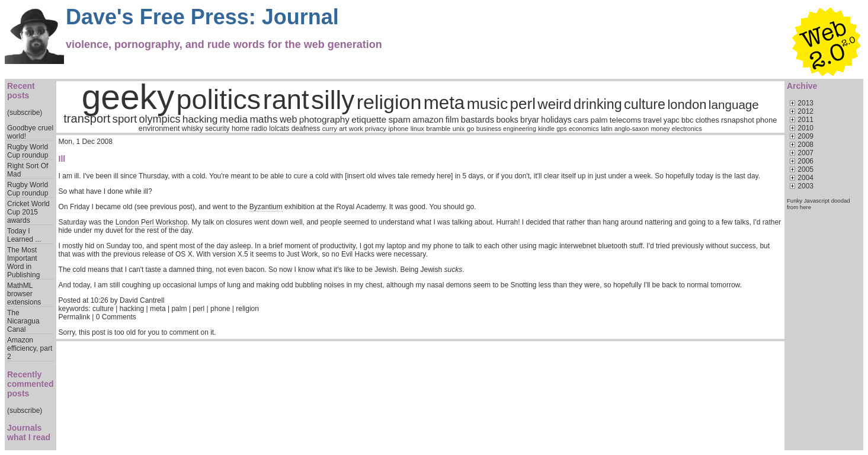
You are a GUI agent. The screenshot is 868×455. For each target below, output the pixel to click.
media (234, 119)
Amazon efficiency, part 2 (30, 348)
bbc (687, 120)
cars (581, 120)
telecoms (625, 120)
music (488, 104)
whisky (193, 129)
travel (653, 120)
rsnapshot (738, 120)
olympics (159, 119)
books (507, 120)
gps (561, 129)
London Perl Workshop (152, 222)
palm (599, 120)
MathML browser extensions (24, 294)
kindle (546, 129)
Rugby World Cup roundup (28, 151)
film (452, 120)
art (343, 129)
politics (219, 100)
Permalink (74, 317)
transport (87, 118)
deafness (306, 129)
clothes (707, 120)
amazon (428, 120)
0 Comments (116, 317)
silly (333, 100)
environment (159, 129)
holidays (556, 120)
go (471, 129)
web (288, 119)
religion (389, 102)
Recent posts (21, 91)
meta (444, 103)
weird (554, 104)
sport (125, 119)
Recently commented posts (31, 384)
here (805, 207)
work (356, 129)
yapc (672, 120)
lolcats (279, 129)
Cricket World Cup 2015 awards (28, 212)
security (217, 129)
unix (459, 129)
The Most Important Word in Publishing (23, 262)
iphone (398, 129)
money (660, 129)
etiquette (369, 119)
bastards (478, 120)
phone (766, 120)
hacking (200, 119)
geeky (128, 97)
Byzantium (266, 207)
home (241, 129)
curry (330, 129)
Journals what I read (29, 432)
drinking (598, 104)
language (734, 105)
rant (286, 100)
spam (399, 119)
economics (584, 129)
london (687, 105)
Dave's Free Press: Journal (202, 17)
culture (645, 104)
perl (523, 104)
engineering (520, 129)
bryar (530, 120)
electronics (687, 129)
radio (259, 129)
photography (324, 119)
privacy (376, 129)
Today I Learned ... (24, 235)
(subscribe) (25, 113)
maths (263, 119)
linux (417, 129)
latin (607, 129)
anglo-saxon (632, 129)
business (489, 129)
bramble (438, 129)
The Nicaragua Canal (23, 321)
